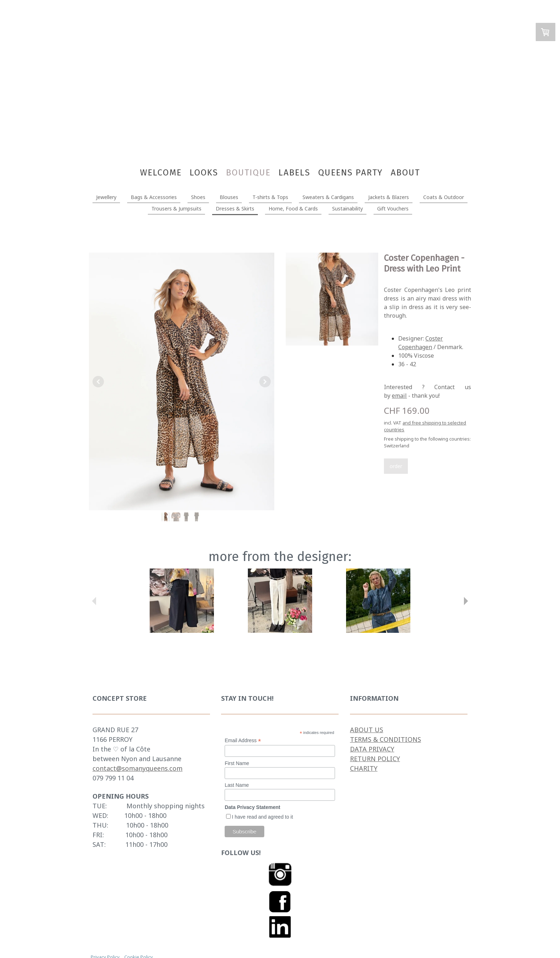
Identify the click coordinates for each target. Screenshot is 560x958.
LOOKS (204, 173)
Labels (294, 173)
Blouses (229, 197)
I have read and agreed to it (262, 817)
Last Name (237, 785)
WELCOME (161, 173)
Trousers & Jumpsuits (176, 209)
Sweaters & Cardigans (328, 197)
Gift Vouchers (393, 209)
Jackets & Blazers (389, 197)
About (405, 173)
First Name (237, 763)
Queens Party (351, 173)
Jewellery (106, 197)
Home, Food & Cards (293, 209)
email (399, 396)
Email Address (243, 741)
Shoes (198, 197)
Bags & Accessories (154, 197)
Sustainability (347, 209)
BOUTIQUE (248, 173)
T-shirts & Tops (270, 197)
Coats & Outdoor (444, 197)
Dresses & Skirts (235, 209)
